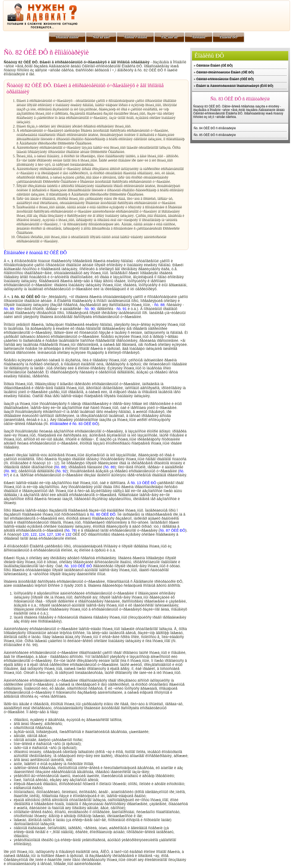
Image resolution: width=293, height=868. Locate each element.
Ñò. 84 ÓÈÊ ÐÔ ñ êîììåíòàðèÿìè (215, 128)
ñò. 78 (71, 530)
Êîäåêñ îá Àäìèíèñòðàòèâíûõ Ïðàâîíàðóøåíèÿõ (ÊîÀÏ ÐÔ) (235, 86)
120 (25, 534)
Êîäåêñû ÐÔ (228, 37)
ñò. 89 (9, 309)
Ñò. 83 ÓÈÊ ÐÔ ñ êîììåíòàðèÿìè (240, 99)
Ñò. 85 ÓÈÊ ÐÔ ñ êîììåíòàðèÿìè (215, 135)
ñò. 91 (122, 309)
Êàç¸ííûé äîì (169, 37)
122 (34, 534)
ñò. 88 (160, 305)
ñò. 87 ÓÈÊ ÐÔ (172, 530)
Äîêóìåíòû (199, 37)
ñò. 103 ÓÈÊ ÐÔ (78, 566)
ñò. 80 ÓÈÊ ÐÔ (103, 514)
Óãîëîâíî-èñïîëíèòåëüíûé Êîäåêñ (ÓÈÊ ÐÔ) (225, 79)
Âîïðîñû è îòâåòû (135, 37)
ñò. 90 (90, 309)
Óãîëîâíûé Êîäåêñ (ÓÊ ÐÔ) (214, 66)
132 (68, 534)
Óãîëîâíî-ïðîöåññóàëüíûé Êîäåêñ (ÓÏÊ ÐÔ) (225, 72)
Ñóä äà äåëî (101, 37)
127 (50, 534)
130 (58, 534)
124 (42, 534)
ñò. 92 (62, 471)
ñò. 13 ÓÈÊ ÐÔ (144, 483)
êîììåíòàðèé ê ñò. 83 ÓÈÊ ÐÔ (74, 424)
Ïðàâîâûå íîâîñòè (67, 37)
